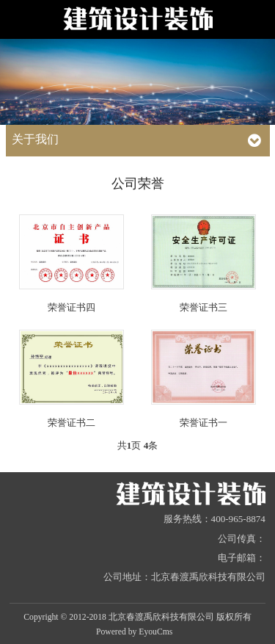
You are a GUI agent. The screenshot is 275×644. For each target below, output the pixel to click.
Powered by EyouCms (134, 632)
